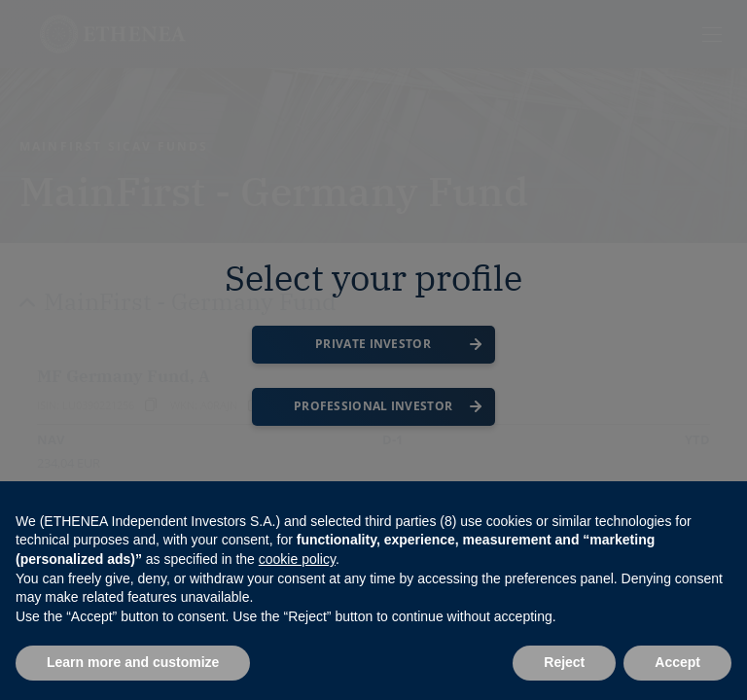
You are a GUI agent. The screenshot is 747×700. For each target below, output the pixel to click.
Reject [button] (564, 662)
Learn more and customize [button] (133, 662)
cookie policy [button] (297, 559)
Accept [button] (677, 662)
